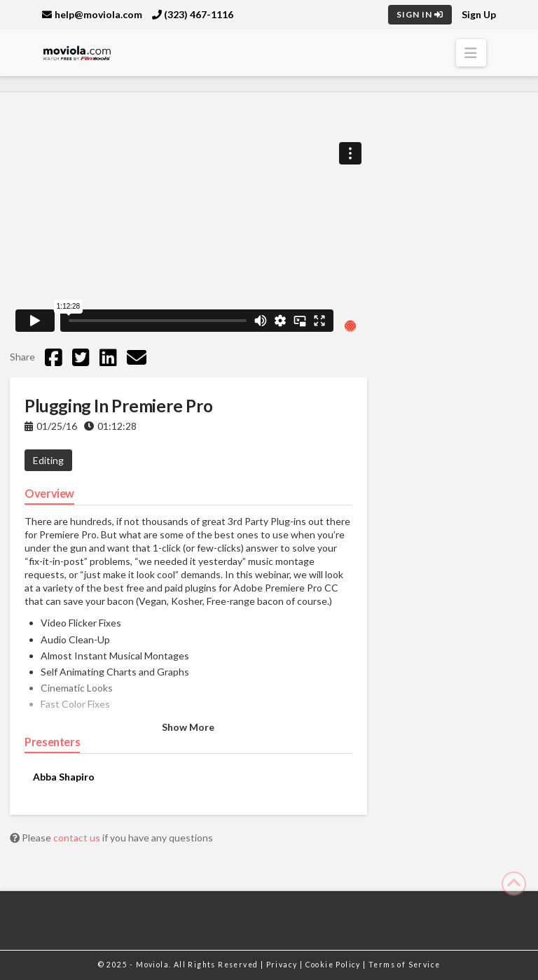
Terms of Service (404, 965)
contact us (78, 838)
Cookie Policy (334, 965)
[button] (471, 53)
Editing (48, 460)
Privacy (283, 965)
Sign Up (479, 14)
